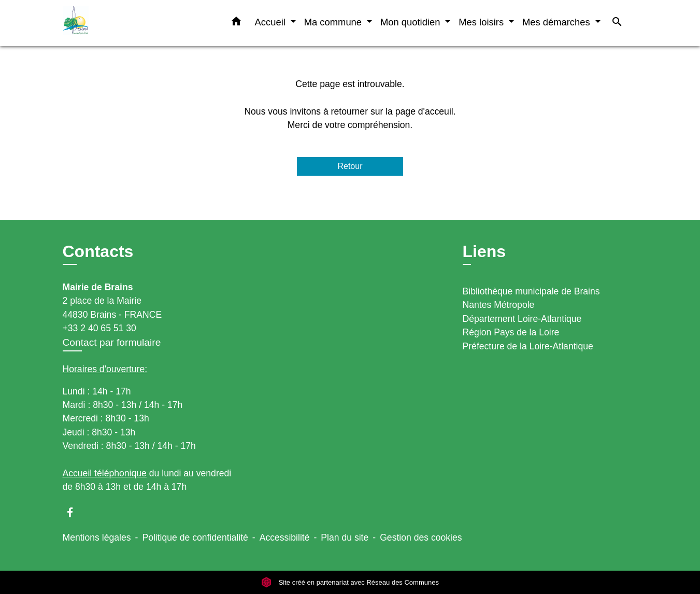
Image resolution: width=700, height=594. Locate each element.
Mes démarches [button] (558, 22)
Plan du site (345, 538)
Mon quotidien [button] (412, 22)
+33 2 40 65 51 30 (99, 328)
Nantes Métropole (499, 305)
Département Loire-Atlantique (522, 319)
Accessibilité (285, 538)
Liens (484, 251)
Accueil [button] (272, 22)
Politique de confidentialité (195, 538)
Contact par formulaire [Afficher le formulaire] (112, 342)
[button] (236, 23)
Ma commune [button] (334, 22)
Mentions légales (97, 538)
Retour (350, 166)
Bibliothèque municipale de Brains (531, 291)
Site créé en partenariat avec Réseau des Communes (350, 582)
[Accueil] (127, 23)
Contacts (98, 251)
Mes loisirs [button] (482, 22)
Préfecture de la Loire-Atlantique (528, 346)
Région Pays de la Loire (511, 332)
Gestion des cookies (421, 538)
